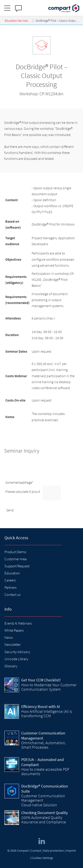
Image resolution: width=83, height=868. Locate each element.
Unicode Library (16, 659)
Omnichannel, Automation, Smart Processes (44, 745)
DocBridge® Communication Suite (45, 789)
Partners (11, 587)
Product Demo (15, 552)
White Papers (14, 630)
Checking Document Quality (44, 813)
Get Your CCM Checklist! (41, 680)
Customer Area (15, 559)
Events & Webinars (18, 623)
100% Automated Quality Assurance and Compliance (44, 820)
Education (12, 573)
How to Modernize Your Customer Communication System (49, 687)
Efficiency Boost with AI (41, 706)
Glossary (11, 666)
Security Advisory (17, 652)
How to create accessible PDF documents (45, 771)
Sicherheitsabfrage (19, 482)
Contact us (13, 595)
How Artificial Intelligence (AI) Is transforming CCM (47, 714)
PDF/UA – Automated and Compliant (42, 762)
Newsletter (13, 644)
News (9, 637)
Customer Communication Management (43, 736)
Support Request (17, 566)
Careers (10, 580)
